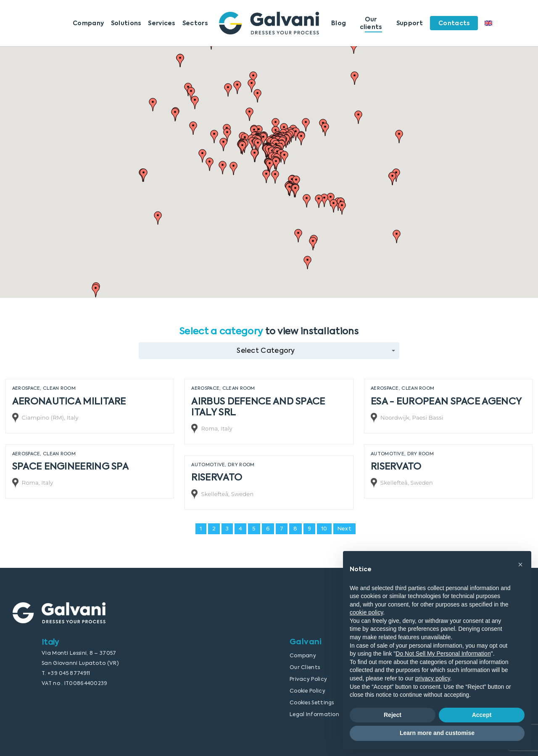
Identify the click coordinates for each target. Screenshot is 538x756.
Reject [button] (393, 715)
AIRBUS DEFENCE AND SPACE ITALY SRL (258, 407)
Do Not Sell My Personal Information (443, 654)
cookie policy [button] (366, 612)
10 (324, 529)
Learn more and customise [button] (437, 733)
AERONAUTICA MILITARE (69, 401)
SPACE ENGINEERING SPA (70, 466)
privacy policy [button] (433, 678)
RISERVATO (396, 466)
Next (344, 529)
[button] (158, 218)
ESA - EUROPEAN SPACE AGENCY (446, 401)
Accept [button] (482, 715)
